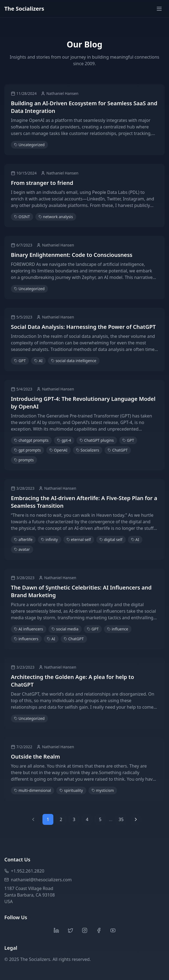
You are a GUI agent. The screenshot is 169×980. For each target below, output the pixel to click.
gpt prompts (27, 450)
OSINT (22, 217)
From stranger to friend (42, 183)
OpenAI (59, 450)
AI (38, 361)
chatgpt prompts (31, 440)
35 (121, 819)
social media (65, 629)
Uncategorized (29, 145)
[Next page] (136, 819)
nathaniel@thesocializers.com (38, 880)
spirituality (71, 790)
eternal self (79, 539)
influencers (26, 639)
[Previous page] (33, 819)
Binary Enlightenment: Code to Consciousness (72, 255)
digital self (111, 539)
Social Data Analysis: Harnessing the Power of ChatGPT (83, 327)
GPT (20, 361)
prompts (24, 460)
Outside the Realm (35, 757)
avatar (22, 549)
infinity (49, 539)
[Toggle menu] (159, 9)
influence (118, 629)
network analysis (56, 217)
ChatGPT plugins (97, 440)
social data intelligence (74, 361)
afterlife (23, 539)
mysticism (103, 790)
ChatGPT (118, 450)
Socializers (88, 450)
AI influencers (29, 629)
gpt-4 (64, 440)
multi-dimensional (33, 790)
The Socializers (24, 9)
